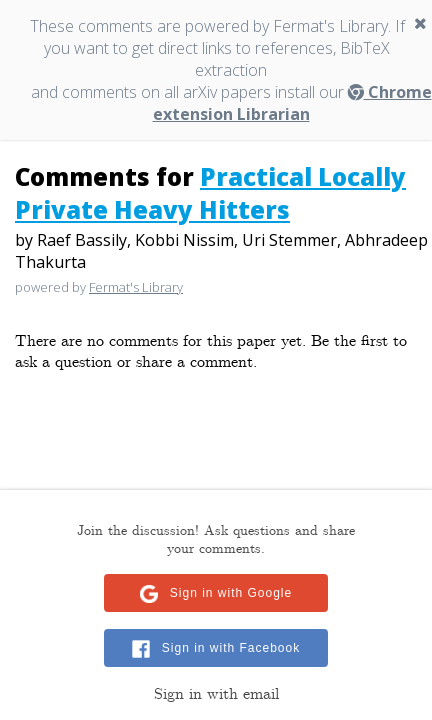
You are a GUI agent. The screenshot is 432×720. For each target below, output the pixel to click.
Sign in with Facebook (231, 648)
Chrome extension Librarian (292, 103)
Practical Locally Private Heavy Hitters (210, 193)
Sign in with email (216, 694)
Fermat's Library (136, 287)
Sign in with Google (231, 593)
